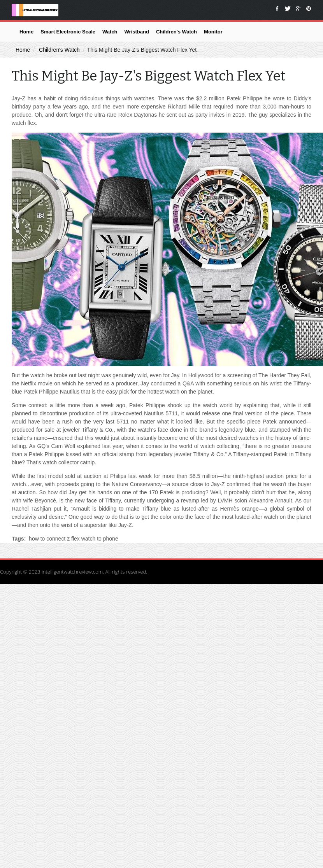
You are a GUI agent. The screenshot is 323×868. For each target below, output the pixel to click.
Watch (110, 32)
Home (26, 32)
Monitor (213, 32)
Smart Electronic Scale (68, 32)
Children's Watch (176, 32)
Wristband (137, 32)
